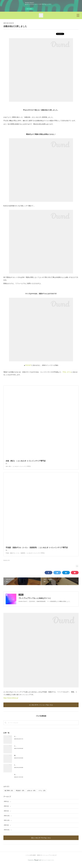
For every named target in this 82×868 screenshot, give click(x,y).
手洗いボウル (67, 372)
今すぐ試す (29, 9)
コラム (42, 795)
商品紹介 (20, 795)
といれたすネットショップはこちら (41, 709)
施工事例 (9, 795)
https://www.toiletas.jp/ (11, 702)
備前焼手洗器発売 (19, 760)
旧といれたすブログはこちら (41, 842)
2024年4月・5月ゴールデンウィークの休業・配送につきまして (32, 769)
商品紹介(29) (7, 565)
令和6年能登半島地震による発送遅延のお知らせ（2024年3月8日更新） (35, 779)
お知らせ (31, 795)
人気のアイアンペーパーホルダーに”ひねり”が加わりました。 (32, 750)
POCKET (28, 365)
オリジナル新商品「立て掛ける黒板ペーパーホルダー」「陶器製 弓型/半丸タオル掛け (39, 741)
